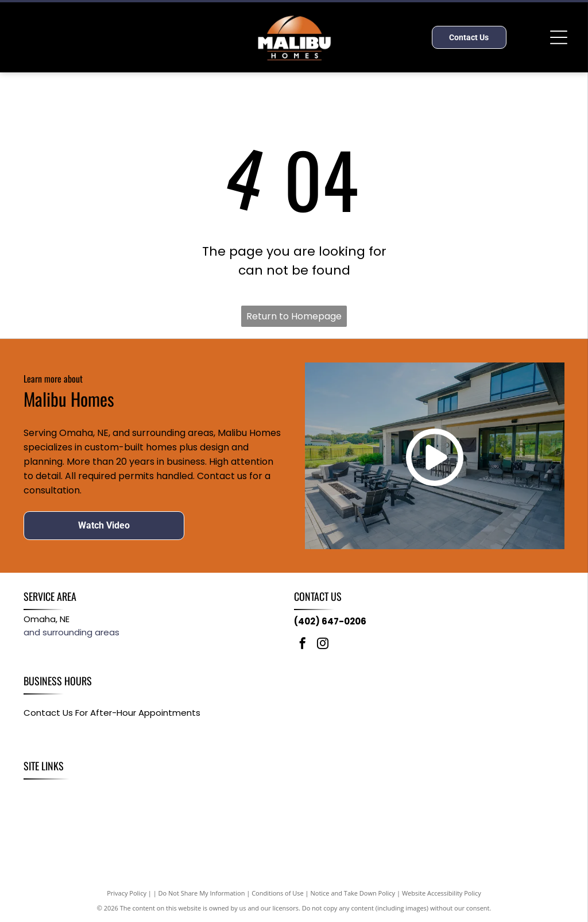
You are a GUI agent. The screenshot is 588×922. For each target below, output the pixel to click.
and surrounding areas (71, 632)
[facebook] (303, 645)
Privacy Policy (127, 893)
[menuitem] (38, 792)
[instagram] (323, 645)
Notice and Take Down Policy (353, 893)
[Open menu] (559, 37)
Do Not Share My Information (202, 893)
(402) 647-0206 (330, 621)
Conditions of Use (278, 893)
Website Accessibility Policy (442, 893)
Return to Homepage (294, 316)
